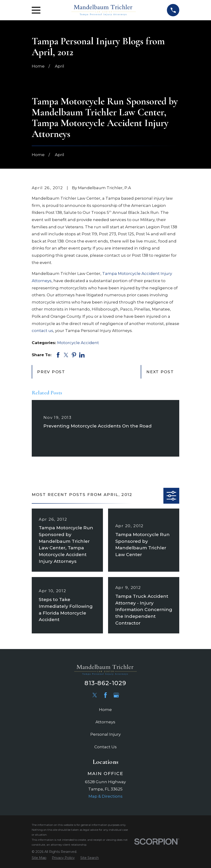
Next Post (160, 372)
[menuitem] (39, 858)
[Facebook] (105, 695)
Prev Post (51, 372)
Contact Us (105, 747)
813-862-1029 (105, 683)
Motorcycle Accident (78, 343)
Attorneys (105, 722)
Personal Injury (105, 734)
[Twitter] (95, 695)
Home (105, 710)
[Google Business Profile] (116, 695)
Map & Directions (105, 796)
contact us (42, 331)
